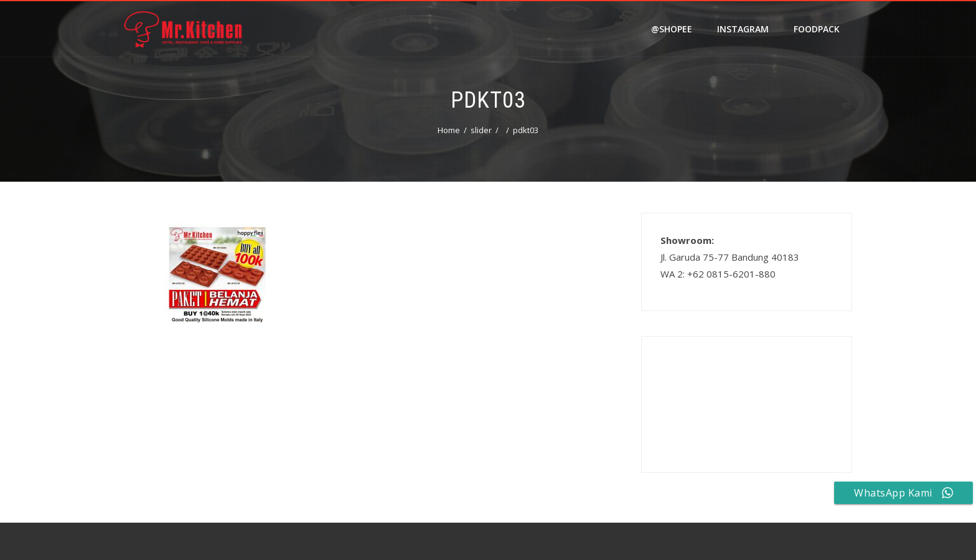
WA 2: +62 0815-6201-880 (718, 274)
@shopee (672, 29)
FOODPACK (817, 29)
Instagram (743, 29)
